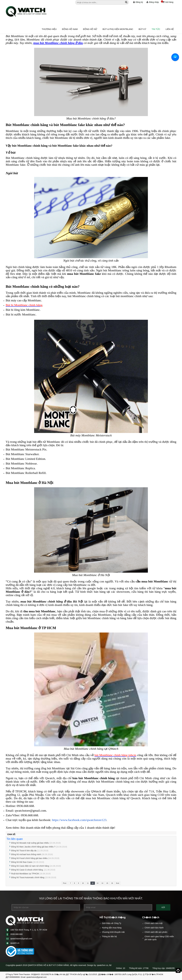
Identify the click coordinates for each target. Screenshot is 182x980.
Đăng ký (138, 2)
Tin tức (156, 29)
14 (102, 883)
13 (98, 883)
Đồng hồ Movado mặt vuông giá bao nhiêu (30, 843)
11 (88, 883)
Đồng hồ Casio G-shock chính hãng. (27, 870)
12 (93, 883)
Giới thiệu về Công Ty (112, 923)
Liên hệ (170, 29)
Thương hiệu (49, 29)
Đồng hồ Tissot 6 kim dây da (24, 851)
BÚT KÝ (142, 29)
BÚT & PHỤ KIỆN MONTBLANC (118, 29)
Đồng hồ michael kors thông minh (26, 854)
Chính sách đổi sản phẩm (156, 932)
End (118, 883)
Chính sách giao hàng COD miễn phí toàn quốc (159, 938)
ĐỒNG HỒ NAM (70, 29)
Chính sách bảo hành (154, 928)
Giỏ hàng (167, 2)
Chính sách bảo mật (154, 923)
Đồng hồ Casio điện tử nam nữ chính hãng (30, 866)
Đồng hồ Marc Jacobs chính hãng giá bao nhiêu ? (33, 847)
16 (112, 883)
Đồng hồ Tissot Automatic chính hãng (28, 877)
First (65, 883)
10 (83, 883)
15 (107, 883)
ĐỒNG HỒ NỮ (90, 29)
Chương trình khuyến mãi (113, 932)
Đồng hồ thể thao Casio (22, 862)
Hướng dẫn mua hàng (112, 928)
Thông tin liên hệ (109, 936)
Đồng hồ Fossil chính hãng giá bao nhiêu (30, 858)
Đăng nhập (153, 2)
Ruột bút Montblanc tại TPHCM (25, 874)
